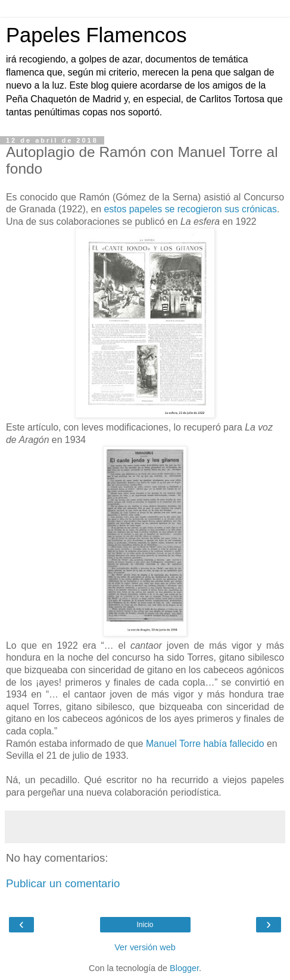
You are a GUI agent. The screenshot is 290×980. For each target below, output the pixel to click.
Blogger (184, 968)
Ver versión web (145, 947)
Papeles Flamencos (96, 35)
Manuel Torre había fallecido (205, 744)
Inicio (145, 925)
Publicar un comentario (63, 883)
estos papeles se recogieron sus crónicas (191, 209)
